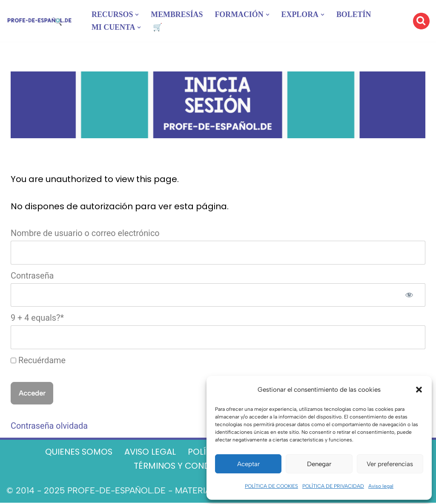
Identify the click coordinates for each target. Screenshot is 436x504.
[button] (419, 390)
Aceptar (248, 464)
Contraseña (32, 276)
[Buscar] (421, 21)
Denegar (319, 464)
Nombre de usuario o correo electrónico (86, 234)
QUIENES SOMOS (77, 453)
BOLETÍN (355, 14)
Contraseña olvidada (49, 427)
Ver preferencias (390, 464)
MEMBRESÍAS (177, 14)
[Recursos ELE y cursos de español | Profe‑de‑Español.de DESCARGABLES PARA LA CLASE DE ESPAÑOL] (39, 21)
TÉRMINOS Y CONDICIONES (188, 467)
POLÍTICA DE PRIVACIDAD (333, 486)
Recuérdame (38, 362)
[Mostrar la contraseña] (409, 296)
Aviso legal (381, 486)
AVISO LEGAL (150, 453)
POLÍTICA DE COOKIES (271, 486)
